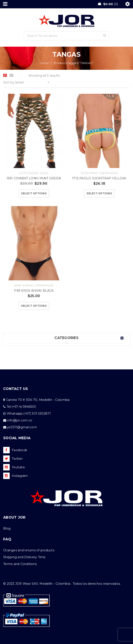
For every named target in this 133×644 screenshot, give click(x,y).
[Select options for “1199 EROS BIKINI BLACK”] (34, 306)
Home (44, 63)
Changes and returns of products (29, 550)
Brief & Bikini (24, 285)
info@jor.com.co (20, 420)
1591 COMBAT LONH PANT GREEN (34, 178)
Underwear (108, 173)
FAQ (7, 539)
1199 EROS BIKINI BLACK (34, 291)
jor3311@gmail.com (22, 427)
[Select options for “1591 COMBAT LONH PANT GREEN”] (34, 193)
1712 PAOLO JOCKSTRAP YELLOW (99, 178)
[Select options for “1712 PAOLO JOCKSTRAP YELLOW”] (99, 193)
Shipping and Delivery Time (24, 557)
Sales (44, 173)
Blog (7, 528)
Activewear (29, 173)
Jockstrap (89, 173)
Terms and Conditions (20, 564)
